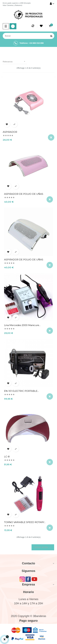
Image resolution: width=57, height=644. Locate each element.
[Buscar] (29, 36)
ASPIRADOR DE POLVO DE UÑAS (24, 194)
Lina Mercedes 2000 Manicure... (22, 325)
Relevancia (15, 61)
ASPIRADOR (10, 132)
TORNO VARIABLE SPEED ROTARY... (25, 522)
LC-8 (7, 457)
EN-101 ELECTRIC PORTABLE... (21, 391)
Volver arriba (43, 547)
